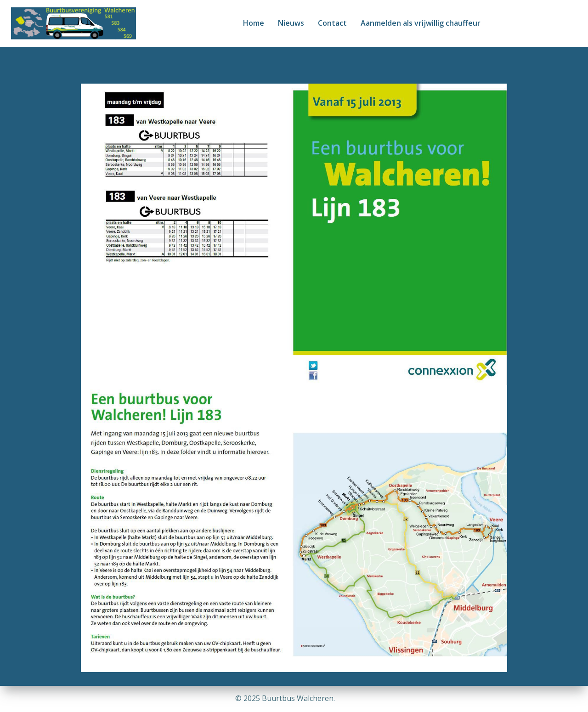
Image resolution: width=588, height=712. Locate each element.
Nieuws (291, 23)
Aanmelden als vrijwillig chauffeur (421, 23)
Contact (332, 23)
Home (254, 23)
